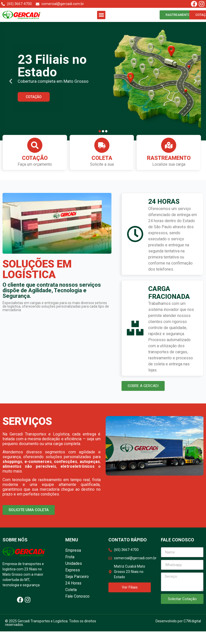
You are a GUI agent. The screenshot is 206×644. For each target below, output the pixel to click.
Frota (70, 557)
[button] (101, 15)
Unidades (74, 564)
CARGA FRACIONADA (169, 293)
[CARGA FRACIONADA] (135, 329)
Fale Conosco (77, 597)
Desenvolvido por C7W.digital (178, 622)
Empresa (73, 551)
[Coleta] (102, 146)
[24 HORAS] (135, 235)
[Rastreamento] (169, 146)
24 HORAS (164, 202)
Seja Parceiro (77, 577)
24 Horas (73, 584)
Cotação (35, 158)
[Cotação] (35, 146)
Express (73, 570)
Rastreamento (169, 158)
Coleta (102, 158)
